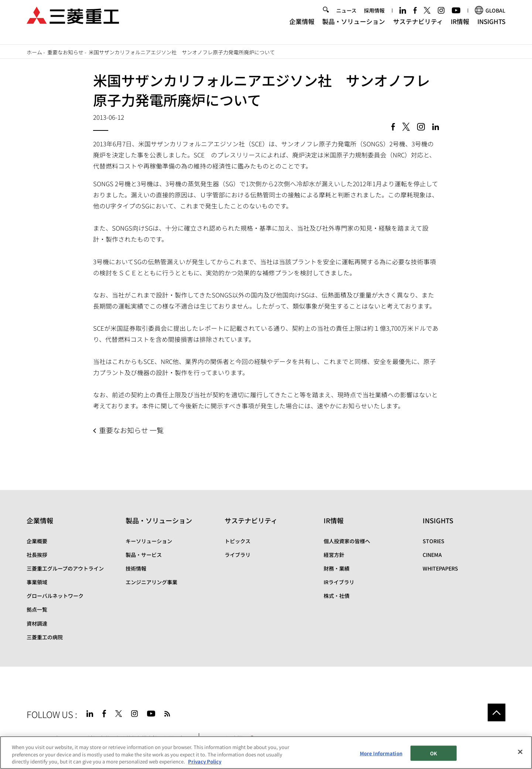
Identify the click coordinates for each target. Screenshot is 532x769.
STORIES (434, 541)
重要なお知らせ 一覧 (131, 430)
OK (434, 756)
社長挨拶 (37, 555)
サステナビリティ (418, 28)
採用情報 (374, 17)
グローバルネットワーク (55, 596)
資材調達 (37, 623)
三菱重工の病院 (45, 637)
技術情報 (136, 568)
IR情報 (460, 28)
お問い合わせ (179, 738)
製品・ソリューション (354, 28)
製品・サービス (144, 555)
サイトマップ (42, 738)
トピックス (238, 541)
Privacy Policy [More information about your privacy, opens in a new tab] (205, 764)
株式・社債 (337, 596)
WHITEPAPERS (440, 568)
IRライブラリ (339, 582)
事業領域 (37, 582)
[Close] (520, 754)
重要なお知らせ (65, 52)
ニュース (346, 17)
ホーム (34, 52)
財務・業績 (337, 568)
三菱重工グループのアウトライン (65, 568)
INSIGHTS (491, 28)
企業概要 (37, 541)
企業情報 (302, 28)
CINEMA (432, 555)
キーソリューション (149, 541)
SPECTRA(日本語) (229, 738)
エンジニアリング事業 (151, 582)
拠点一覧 (37, 609)
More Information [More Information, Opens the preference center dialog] (381, 756)
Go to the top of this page (497, 712)
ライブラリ (238, 555)
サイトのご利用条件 (87, 738)
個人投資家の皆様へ (347, 541)
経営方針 (334, 555)
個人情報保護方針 (137, 738)
